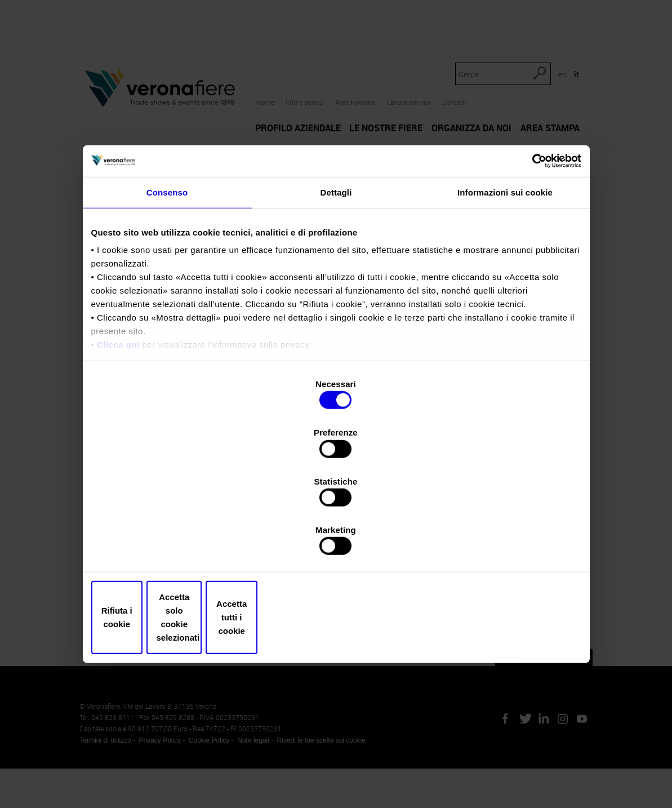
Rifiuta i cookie (172, 545)
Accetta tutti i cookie (501, 545)
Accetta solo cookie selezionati (336, 545)
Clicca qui (118, 440)
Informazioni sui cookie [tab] (505, 287)
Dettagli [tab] (336, 287)
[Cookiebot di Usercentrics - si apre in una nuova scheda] (532, 255)
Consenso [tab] (167, 287)
